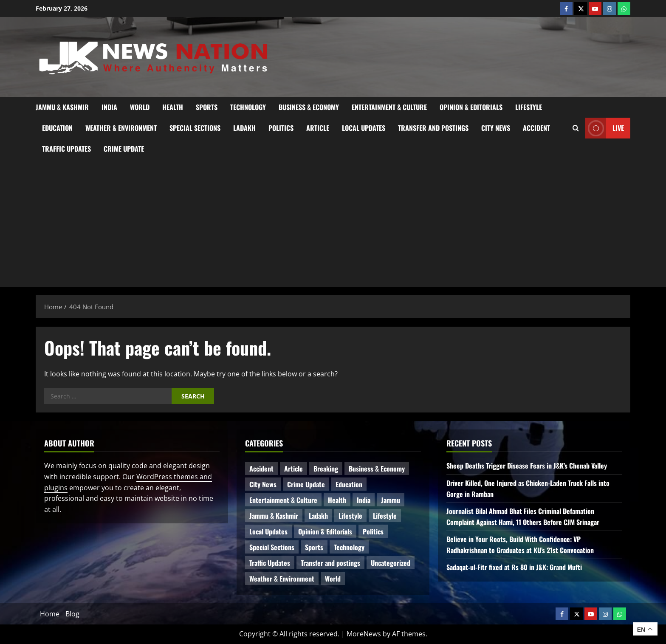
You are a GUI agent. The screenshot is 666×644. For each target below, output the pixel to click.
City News (496, 128)
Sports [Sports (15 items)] (314, 547)
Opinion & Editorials (471, 107)
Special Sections (195, 128)
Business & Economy (309, 107)
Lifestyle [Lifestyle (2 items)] (385, 516)
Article (318, 128)
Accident (536, 128)
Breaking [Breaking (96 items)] (326, 469)
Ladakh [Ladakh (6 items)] (318, 516)
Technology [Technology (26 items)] (349, 547)
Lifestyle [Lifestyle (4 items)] (350, 516)
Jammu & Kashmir (62, 107)
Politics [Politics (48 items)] (373, 531)
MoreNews (364, 634)
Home (50, 614)
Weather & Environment (121, 128)
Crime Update (124, 149)
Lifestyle (529, 107)
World (140, 107)
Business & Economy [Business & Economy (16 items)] (377, 469)
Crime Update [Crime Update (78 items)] (306, 484)
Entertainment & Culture (389, 107)
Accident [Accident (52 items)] (261, 469)
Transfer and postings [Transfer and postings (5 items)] (330, 563)
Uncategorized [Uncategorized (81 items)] (391, 563)
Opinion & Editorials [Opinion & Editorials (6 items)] (325, 531)
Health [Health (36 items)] (337, 500)
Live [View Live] (605, 128)
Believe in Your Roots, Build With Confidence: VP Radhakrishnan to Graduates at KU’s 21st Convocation (520, 545)
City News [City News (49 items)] (263, 484)
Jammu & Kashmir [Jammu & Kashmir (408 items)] (274, 516)
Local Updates (364, 128)
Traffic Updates (66, 149)
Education (57, 128)
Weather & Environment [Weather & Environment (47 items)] (282, 579)
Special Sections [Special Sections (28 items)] (272, 547)
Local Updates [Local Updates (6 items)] (268, 531)
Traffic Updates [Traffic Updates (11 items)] (270, 563)
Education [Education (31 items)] (349, 484)
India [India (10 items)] (364, 500)
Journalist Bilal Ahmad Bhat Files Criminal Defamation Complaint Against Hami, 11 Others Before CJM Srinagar (523, 517)
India (109, 107)
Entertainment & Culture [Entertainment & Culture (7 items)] (283, 500)
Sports (207, 107)
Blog (72, 614)
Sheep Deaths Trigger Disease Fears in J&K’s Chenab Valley (527, 466)
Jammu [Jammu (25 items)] (391, 500)
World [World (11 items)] (333, 579)
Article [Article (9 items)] (293, 469)
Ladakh (244, 128)
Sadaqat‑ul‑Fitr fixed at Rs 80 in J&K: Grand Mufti (514, 567)
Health (173, 107)
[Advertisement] (333, 223)
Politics (281, 128)
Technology (248, 107)
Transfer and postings (433, 128)
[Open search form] (576, 128)
